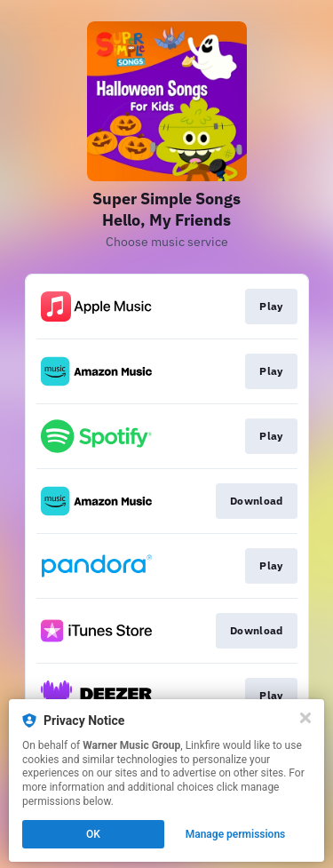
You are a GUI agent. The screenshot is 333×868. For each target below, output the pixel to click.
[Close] (305, 718)
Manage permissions (236, 834)
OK (93, 834)
